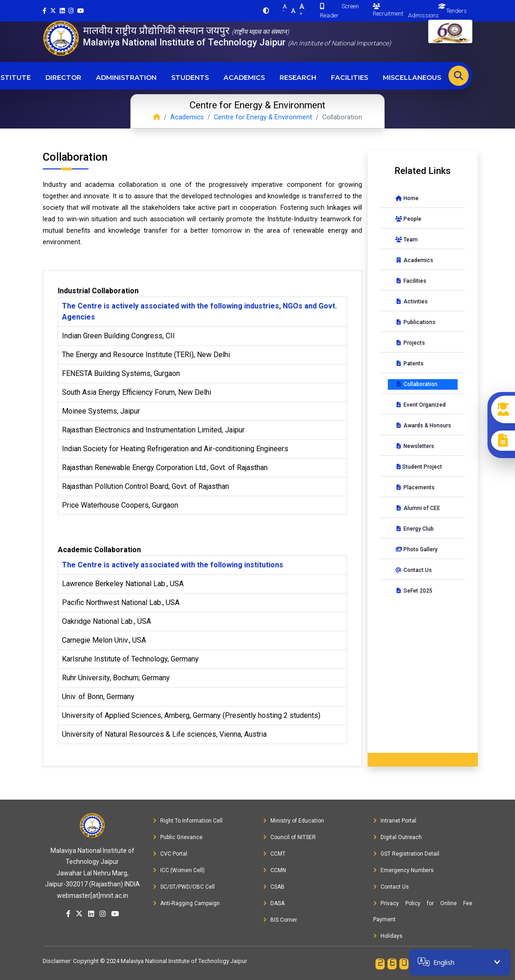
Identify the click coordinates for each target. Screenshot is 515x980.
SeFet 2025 (414, 591)
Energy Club (414, 529)
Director (63, 78)
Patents (409, 364)
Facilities (350, 78)
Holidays (388, 936)
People (408, 219)
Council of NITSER (289, 837)
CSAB (274, 887)
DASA (274, 903)
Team (406, 240)
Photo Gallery (416, 549)
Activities (411, 302)
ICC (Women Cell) (179, 870)
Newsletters (415, 446)
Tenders (456, 11)
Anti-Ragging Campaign (186, 903)
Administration (126, 78)
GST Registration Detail (406, 854)
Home (407, 198)
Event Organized (420, 405)
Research (298, 78)
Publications (415, 322)
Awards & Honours (423, 426)
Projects (410, 343)
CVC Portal (170, 854)
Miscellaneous (412, 78)
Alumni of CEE (418, 508)
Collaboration (416, 384)
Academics (244, 78)
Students (190, 78)
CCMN (274, 870)
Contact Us (414, 570)
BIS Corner (280, 920)
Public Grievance (178, 837)
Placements (415, 487)
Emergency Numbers (403, 870)
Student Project (419, 467)
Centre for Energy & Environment (263, 117)
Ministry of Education (294, 821)
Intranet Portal (395, 821)
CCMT (274, 854)
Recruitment (388, 10)
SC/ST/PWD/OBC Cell (184, 887)
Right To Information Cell (188, 821)
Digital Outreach (397, 837)
